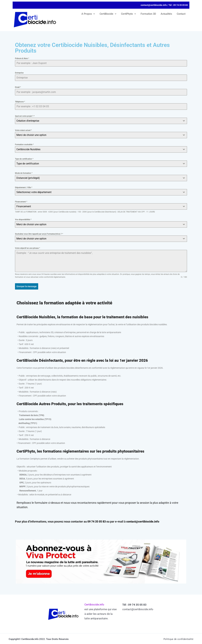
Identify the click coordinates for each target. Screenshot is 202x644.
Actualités (166, 14)
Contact (181, 14)
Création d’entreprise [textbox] (28, 121)
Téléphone (20, 102)
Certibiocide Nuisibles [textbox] (28, 149)
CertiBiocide (108, 14)
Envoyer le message (27, 286)
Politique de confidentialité (177, 638)
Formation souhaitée (24, 145)
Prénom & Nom (22, 58)
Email (18, 87)
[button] (88, 14)
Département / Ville (24, 187)
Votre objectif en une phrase (27, 248)
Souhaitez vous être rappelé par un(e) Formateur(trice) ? (39, 234)
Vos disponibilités (23, 220)
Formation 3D (148, 14)
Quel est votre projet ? (25, 116)
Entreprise (19, 73)
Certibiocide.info (94, 604)
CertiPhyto (128, 14)
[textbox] (98, 135)
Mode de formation (24, 173)
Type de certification (24, 159)
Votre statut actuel (23, 130)
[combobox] (101, 121)
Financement (21, 202)
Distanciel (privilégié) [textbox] (28, 178)
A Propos (88, 14)
